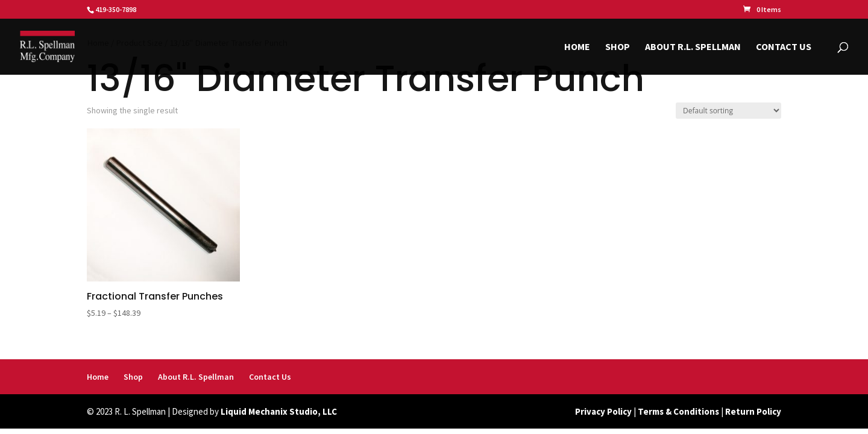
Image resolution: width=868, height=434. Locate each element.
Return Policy (753, 411)
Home (577, 47)
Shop (618, 47)
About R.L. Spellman (693, 47)
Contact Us (784, 47)
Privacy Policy (603, 411)
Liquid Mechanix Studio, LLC (279, 411)
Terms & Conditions (678, 411)
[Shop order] (728, 111)
